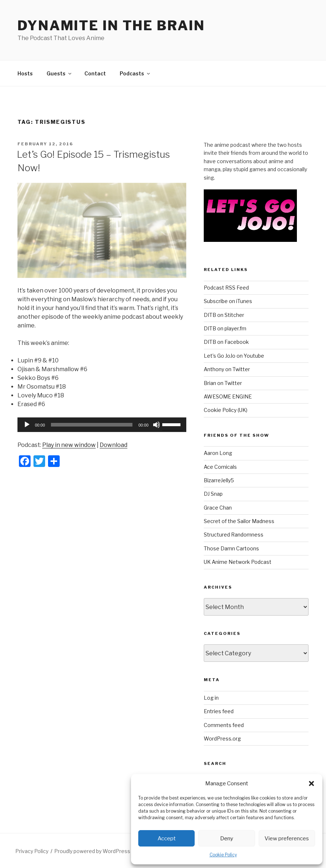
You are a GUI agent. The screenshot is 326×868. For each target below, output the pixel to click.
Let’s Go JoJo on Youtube (234, 356)
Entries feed (219, 711)
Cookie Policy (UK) (226, 410)
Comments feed (224, 725)
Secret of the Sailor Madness (239, 521)
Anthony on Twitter (227, 369)
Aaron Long (218, 453)
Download (114, 445)
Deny (227, 838)
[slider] (92, 425)
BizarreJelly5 (219, 480)
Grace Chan (218, 508)
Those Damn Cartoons (231, 548)
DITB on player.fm (225, 328)
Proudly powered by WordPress (92, 851)
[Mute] (156, 425)
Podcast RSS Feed (226, 288)
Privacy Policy (32, 851)
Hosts (25, 73)
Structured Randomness (234, 535)
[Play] (27, 425)
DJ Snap (213, 494)
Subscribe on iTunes (228, 301)
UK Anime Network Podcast (238, 562)
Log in (211, 698)
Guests (59, 73)
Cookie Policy (223, 855)
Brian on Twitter (223, 383)
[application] (102, 425)
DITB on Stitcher (224, 315)
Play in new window (69, 445)
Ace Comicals (220, 467)
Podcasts (135, 73)
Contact (95, 73)
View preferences (287, 838)
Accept (167, 838)
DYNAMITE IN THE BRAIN (111, 25)
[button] (311, 783)
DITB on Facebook (226, 342)
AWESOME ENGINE (228, 396)
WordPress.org (222, 739)
